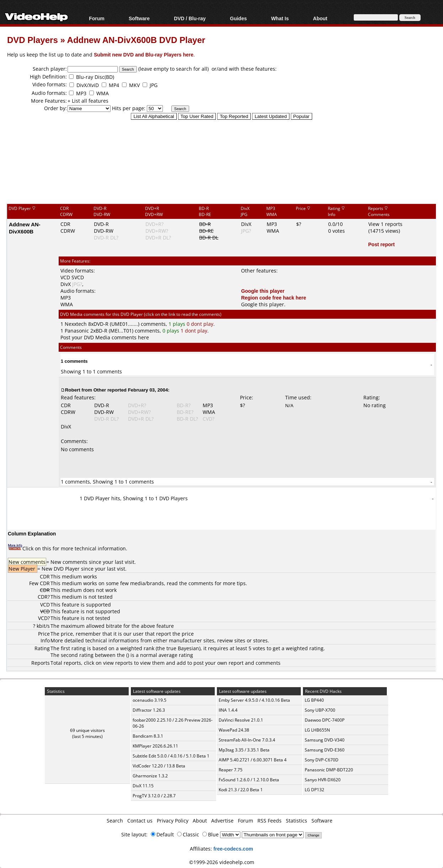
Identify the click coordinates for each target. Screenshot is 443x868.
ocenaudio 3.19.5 (150, 700)
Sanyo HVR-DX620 (323, 780)
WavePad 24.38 (234, 730)
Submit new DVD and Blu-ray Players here (144, 55)
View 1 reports (385, 224)
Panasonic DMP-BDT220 (329, 770)
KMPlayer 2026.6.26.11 (155, 746)
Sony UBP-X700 (320, 710)
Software (139, 18)
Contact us (140, 821)
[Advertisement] (221, 174)
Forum (97, 18)
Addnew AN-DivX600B (25, 228)
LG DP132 (314, 790)
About (320, 18)
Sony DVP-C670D (322, 760)
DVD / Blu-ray (190, 18)
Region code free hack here (274, 298)
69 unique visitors (87, 730)
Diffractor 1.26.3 (149, 710)
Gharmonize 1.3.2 (150, 776)
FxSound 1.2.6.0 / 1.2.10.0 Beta (249, 780)
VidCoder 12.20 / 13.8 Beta (159, 766)
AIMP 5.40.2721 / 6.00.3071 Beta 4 (253, 760)
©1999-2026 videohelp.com (222, 862)
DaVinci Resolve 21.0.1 (241, 720)
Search (115, 821)
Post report (382, 244)
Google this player (263, 291)
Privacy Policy (173, 821)
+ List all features (88, 101)
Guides (238, 18)
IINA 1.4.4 (228, 710)
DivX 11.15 (143, 786)
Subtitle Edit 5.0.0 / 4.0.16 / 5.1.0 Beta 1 (171, 756)
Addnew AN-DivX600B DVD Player (136, 40)
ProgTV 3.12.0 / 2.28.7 (154, 796)
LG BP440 (314, 700)
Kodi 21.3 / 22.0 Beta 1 (241, 790)
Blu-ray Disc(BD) (95, 77)
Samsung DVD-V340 (325, 740)
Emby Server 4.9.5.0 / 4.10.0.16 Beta (254, 700)
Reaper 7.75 (231, 770)
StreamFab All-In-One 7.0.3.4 (247, 740)
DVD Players (33, 40)
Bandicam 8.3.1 (148, 736)
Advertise (222, 821)
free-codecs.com (233, 849)
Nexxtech (76, 324)
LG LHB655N (317, 730)
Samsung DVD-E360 (325, 750)
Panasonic (77, 331)
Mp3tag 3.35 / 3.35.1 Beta (244, 750)
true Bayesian (183, 648)
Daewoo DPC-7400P (325, 720)
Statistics (297, 821)
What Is (280, 18)
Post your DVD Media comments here (105, 337)
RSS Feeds (269, 821)
